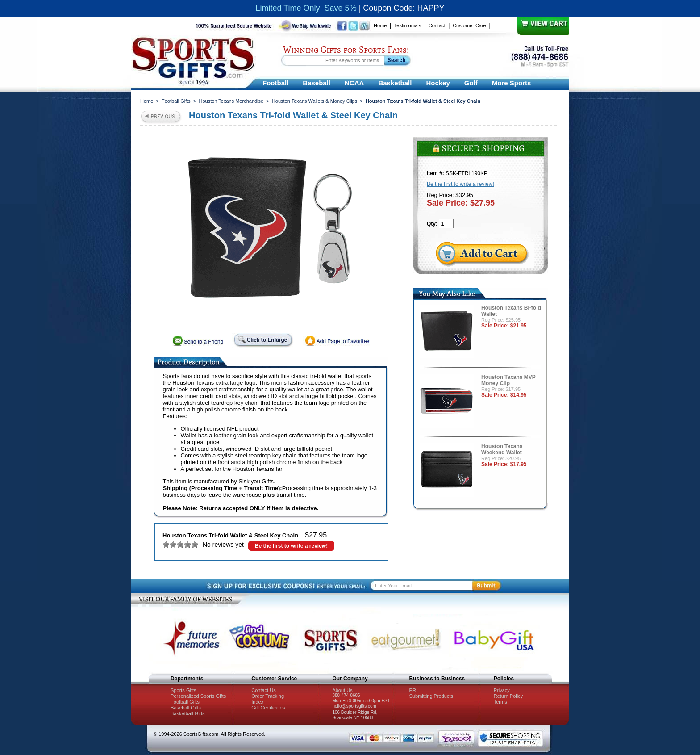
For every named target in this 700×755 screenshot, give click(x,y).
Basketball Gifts (187, 713)
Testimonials (408, 25)
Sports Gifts (183, 690)
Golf (471, 83)
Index (257, 702)
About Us (342, 690)
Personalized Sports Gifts (198, 696)
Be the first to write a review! (291, 546)
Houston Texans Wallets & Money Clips (315, 101)
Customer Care (469, 25)
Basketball (395, 83)
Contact (437, 25)
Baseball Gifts (186, 708)
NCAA (354, 83)
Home (380, 25)
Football (275, 83)
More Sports (512, 83)
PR (413, 690)
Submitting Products (431, 696)
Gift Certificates (268, 708)
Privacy (502, 690)
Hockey (438, 83)
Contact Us (263, 690)
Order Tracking (268, 696)
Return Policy (508, 696)
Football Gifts (176, 101)
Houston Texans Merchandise (231, 101)
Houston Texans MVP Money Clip (508, 380)
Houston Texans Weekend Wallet (502, 449)
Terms (500, 702)
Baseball (317, 83)
